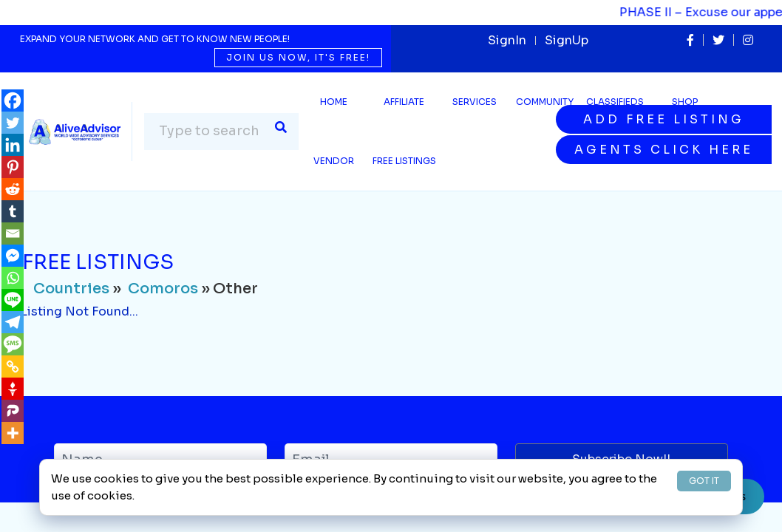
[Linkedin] (13, 145)
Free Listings (404, 161)
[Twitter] (13, 123)
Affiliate (404, 102)
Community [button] (545, 102)
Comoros (163, 289)
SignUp (567, 40)
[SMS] (13, 344)
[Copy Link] (13, 366)
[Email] (13, 233)
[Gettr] (13, 389)
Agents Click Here (664, 150)
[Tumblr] (13, 211)
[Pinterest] (13, 167)
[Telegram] (13, 322)
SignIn (507, 40)
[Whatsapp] (13, 278)
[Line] (13, 300)
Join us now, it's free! (298, 57)
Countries (71, 289)
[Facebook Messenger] (13, 256)
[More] (13, 433)
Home (334, 102)
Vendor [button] (334, 161)
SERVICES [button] (475, 102)
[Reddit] (13, 189)
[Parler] (13, 411)
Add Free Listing (664, 119)
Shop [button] (685, 102)
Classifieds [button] (615, 102)
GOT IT (704, 481)
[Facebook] (13, 100)
